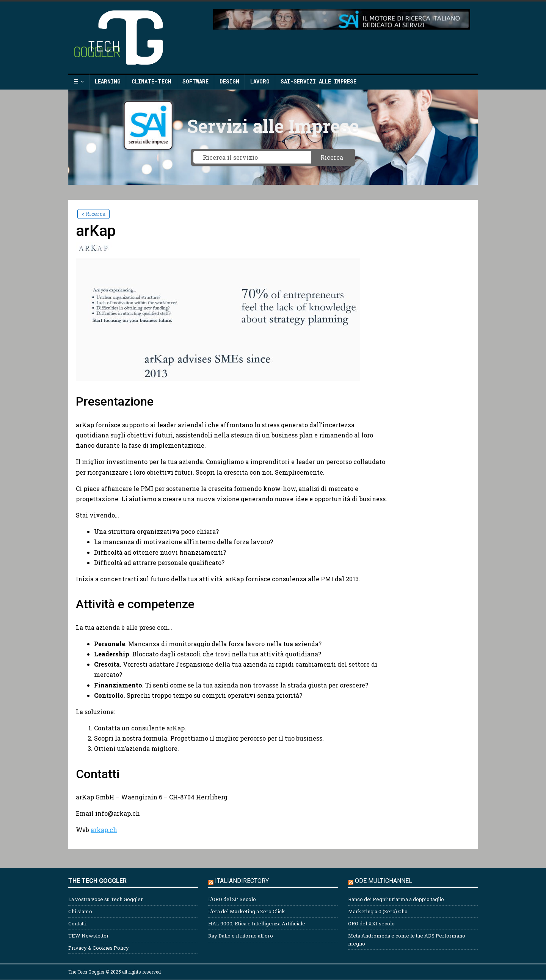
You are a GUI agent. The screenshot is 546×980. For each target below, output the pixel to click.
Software (195, 81)
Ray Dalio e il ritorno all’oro (241, 936)
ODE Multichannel (384, 881)
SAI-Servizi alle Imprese (318, 81)
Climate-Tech (151, 81)
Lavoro (260, 81)
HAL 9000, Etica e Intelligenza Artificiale (257, 923)
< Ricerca (93, 214)
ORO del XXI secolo (371, 923)
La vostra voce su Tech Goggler (106, 899)
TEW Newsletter (89, 936)
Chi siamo (80, 911)
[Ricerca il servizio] (252, 157)
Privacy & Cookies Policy (99, 948)
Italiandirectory (242, 881)
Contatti (77, 923)
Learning (108, 81)
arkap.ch (104, 830)
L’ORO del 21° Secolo (232, 899)
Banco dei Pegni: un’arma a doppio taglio (396, 899)
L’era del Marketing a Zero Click (247, 911)
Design (229, 81)
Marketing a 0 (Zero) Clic (378, 911)
